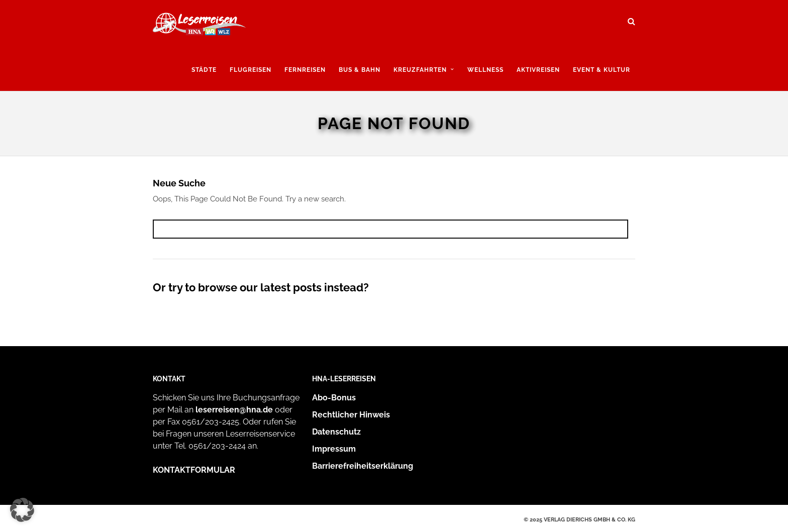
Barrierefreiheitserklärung (363, 466)
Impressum (334, 449)
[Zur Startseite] (199, 26)
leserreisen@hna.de (234, 410)
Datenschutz (336, 432)
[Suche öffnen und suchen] (631, 18)
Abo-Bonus (334, 398)
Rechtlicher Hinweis (351, 415)
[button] (22, 510)
